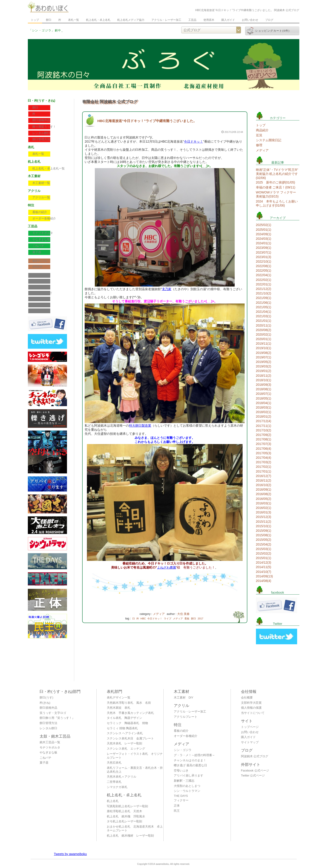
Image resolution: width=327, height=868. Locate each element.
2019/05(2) (264, 362)
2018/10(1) (264, 380)
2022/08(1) (264, 266)
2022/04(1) (264, 275)
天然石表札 (114, 763)
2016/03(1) (264, 503)
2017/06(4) (264, 449)
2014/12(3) (264, 562)
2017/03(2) (264, 462)
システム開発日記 (269, 140)
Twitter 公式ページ (253, 776)
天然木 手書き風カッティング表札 (130, 713)
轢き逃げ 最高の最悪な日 (190, 765)
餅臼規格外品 (41, 120)
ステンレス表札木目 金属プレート (130, 739)
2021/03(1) (264, 316)
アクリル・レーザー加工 (166, 20)
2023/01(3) (264, 257)
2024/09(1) (264, 234)
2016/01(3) (264, 512)
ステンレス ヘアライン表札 (125, 733)
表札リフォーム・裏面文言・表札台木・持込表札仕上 (135, 770)
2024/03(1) (264, 239)
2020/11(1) (264, 325)
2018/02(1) (264, 412)
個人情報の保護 (41, 287)
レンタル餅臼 (41, 133)
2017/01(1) (264, 471)
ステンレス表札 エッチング (126, 749)
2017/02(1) (264, 467)
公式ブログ (39, 311)
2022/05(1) (264, 271)
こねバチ (38, 246)
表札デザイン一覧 (119, 698)
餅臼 (49, 20)
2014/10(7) (264, 572)
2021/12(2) (264, 289)
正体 (177, 806)
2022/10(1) (264, 261)
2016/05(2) (264, 499)
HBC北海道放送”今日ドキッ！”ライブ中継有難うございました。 (147, 121)
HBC (143, 619)
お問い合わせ (250, 20)
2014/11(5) (264, 567)
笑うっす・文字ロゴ (53, 713)
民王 (177, 811)
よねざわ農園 (167, 567)
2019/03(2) (264, 366)
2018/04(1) (264, 403)
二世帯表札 (114, 782)
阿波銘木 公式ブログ (255, 756)
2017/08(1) (264, 439)
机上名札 (113, 801)
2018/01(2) (264, 416)
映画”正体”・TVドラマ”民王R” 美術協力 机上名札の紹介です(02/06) (277, 174)
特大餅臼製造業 (140, 426)
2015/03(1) (264, 549)
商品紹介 (262, 130)
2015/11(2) (264, 522)
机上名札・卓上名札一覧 (49, 169)
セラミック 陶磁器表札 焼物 (127, 723)
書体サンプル (40, 261)
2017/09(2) (264, 435)
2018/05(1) (264, 398)
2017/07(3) (264, 444)
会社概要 (37, 275)
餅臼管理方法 (41, 139)
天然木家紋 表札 (119, 708)
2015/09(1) (264, 531)
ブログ (269, 20)
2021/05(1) (264, 307)
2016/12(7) (264, 476)
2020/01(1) (264, 339)
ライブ (168, 619)
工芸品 (192, 20)
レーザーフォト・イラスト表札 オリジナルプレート (135, 756)
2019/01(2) (264, 371)
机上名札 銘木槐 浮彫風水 (126, 816)
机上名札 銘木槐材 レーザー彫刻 (130, 836)
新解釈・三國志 (184, 781)
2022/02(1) (264, 280)
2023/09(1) (264, 248)
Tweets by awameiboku (70, 854)
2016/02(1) (264, 508)
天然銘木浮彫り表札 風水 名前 (129, 703)
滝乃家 (167, 289)
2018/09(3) (264, 385)
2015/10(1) (264, 526)
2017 (200, 619)
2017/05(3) (264, 453)
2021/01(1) (264, 321)
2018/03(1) (264, 407)
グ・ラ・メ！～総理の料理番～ (194, 755)
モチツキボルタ (43, 233)
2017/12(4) (264, 421)
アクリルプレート (186, 717)
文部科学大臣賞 (41, 281)
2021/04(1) (264, 312)
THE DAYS (181, 796)
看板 (187, 619)
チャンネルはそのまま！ (190, 760)
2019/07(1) (264, 357)
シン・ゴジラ (183, 750)
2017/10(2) (264, 430)
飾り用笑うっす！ (44, 127)
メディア (159, 614)
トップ (35, 20)
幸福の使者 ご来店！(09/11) (276, 187)
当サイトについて (42, 293)
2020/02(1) (264, 334)
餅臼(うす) (46, 698)
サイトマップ (40, 305)
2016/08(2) (264, 494)
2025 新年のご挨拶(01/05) (276, 182)
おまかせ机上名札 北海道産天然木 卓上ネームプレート (135, 829)
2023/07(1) (264, 252)
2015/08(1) (264, 535)
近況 (259, 135)
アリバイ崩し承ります (189, 776)
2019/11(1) (264, 343)
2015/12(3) (264, 517)
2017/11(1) (264, 426)
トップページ (250, 727)
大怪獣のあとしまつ (187, 786)
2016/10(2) (264, 485)
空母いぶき (181, 771)
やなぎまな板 (41, 240)
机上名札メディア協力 (131, 20)
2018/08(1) (264, 389)
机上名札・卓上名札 (98, 20)
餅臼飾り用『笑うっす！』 (57, 718)
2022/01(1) (264, 284)
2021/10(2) (264, 293)
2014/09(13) (265, 576)
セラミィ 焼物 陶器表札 (122, 728)
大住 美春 (184, 614)
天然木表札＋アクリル (122, 777)
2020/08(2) (264, 330)
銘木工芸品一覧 (50, 742)
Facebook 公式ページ (255, 771)
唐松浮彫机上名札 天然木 (124, 811)
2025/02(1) (264, 225)
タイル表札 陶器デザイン (124, 718)
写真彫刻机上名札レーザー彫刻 (127, 806)
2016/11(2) (264, 480)
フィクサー (181, 800)
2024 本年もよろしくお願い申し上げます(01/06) (277, 203)
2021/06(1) (264, 303)
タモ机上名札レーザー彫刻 (124, 821)
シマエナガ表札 (117, 787)
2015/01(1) (264, 558)
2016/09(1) (264, 489)
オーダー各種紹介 (44, 219)
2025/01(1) (264, 230)
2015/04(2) (264, 544)
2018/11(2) (264, 376)
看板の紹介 (40, 212)
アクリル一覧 (41, 198)
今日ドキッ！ (193, 141)
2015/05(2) (264, 540)
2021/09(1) (264, 298)
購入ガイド (228, 20)
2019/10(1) (264, 348)
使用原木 (209, 20)
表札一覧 (74, 20)
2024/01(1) (264, 243)
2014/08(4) (264, 581)
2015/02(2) (264, 553)
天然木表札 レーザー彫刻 (124, 743)
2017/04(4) (264, 458)
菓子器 (37, 252)
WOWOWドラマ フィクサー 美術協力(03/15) (276, 194)
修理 (259, 145)
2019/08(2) (264, 353)
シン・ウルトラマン (187, 791)
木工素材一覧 (41, 183)
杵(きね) (45, 703)
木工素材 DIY (184, 698)
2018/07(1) (264, 394)
